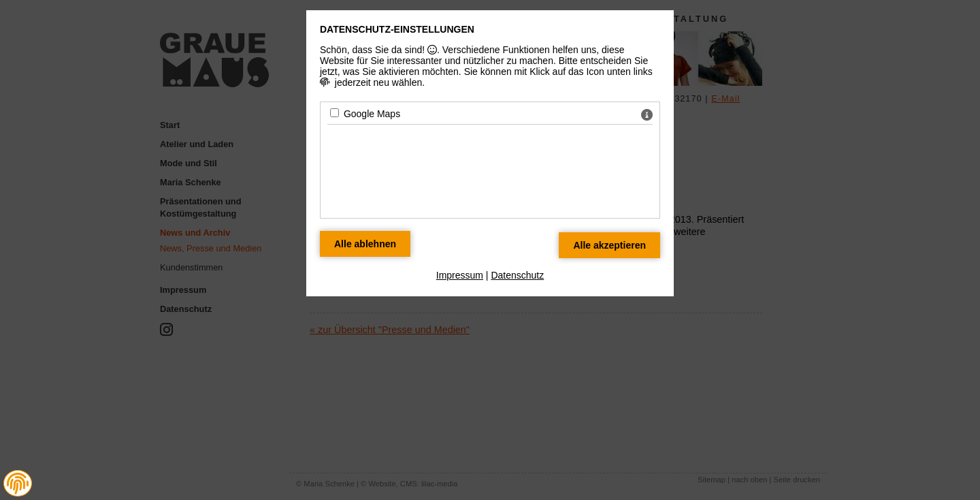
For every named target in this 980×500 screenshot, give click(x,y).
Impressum (460, 275)
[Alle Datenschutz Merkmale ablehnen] (365, 244)
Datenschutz (517, 275)
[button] (18, 484)
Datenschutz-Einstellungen (397, 29)
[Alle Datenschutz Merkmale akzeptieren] (609, 245)
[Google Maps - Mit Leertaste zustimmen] (334, 113)
